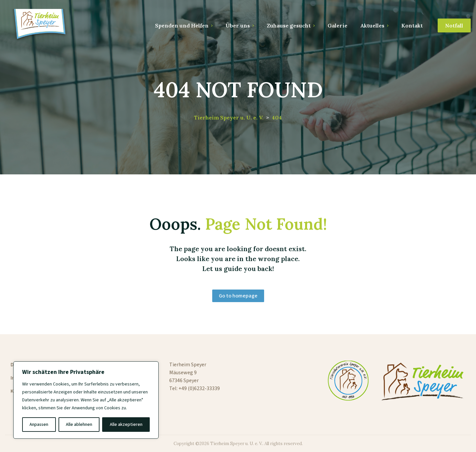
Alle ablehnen (79, 425)
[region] (86, 400)
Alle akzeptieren (126, 425)
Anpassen (39, 425)
